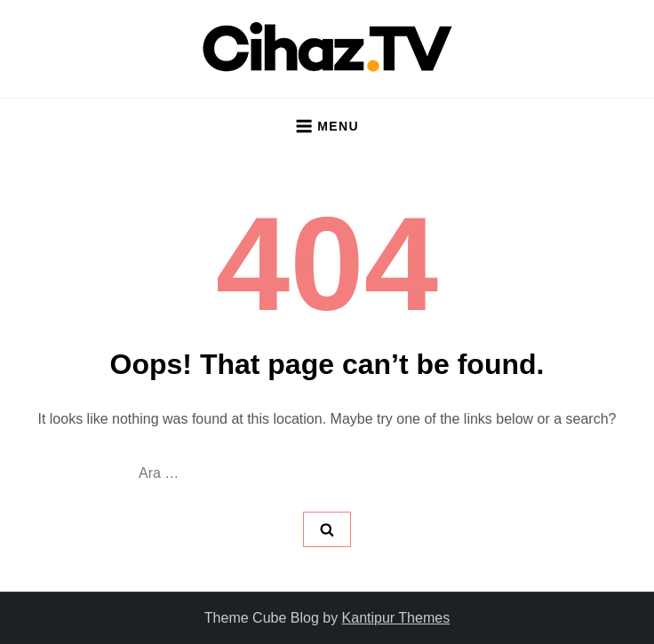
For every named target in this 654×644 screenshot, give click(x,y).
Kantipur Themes (396, 618)
